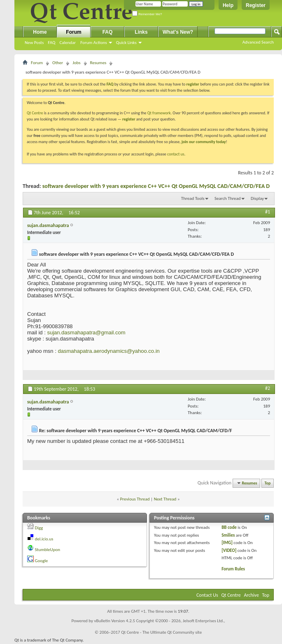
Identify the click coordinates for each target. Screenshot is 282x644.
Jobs (76, 63)
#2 (268, 388)
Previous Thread (135, 499)
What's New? (178, 32)
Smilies (228, 535)
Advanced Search (258, 42)
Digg (39, 528)
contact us (176, 154)
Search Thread (228, 198)
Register (256, 5)
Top (268, 483)
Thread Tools (193, 198)
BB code (229, 527)
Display (257, 198)
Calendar (68, 43)
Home (40, 32)
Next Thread (165, 499)
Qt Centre (35, 113)
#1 (268, 212)
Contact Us (207, 595)
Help (228, 5)
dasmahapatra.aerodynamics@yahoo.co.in (108, 351)
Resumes (98, 63)
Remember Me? (147, 14)
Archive (252, 595)
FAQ (51, 43)
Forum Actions (94, 43)
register (129, 119)
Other (58, 63)
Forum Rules (233, 569)
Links (141, 32)
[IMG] (227, 543)
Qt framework (159, 113)
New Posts (34, 43)
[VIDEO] (229, 550)
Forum (73, 32)
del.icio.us (44, 539)
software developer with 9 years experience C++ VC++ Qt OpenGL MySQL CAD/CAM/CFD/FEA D (156, 186)
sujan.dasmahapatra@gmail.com (86, 332)
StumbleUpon (48, 550)
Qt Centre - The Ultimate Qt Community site (161, 632)
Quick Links (126, 43)
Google (42, 561)
